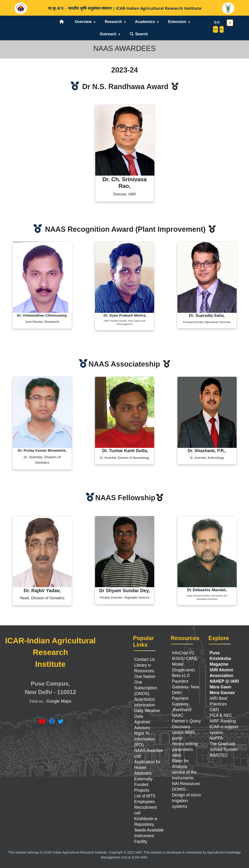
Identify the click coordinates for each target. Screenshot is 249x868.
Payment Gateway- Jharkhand (182, 704)
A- (222, 29)
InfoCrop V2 (183, 653)
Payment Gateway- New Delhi (186, 687)
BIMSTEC (219, 755)
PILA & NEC (221, 715)
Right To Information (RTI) (145, 739)
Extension (177, 22)
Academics (145, 22)
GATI (214, 710)
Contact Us (145, 659)
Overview (83, 22)
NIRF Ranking (223, 721)
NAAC (178, 715)
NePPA (216, 738)
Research (113, 22)
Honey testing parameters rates (185, 750)
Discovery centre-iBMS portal (183, 732)
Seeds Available (149, 830)
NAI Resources (186, 784)
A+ (215, 29)
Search (139, 34)
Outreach (108, 34)
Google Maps (59, 701)
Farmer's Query (186, 721)
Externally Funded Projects (143, 785)
